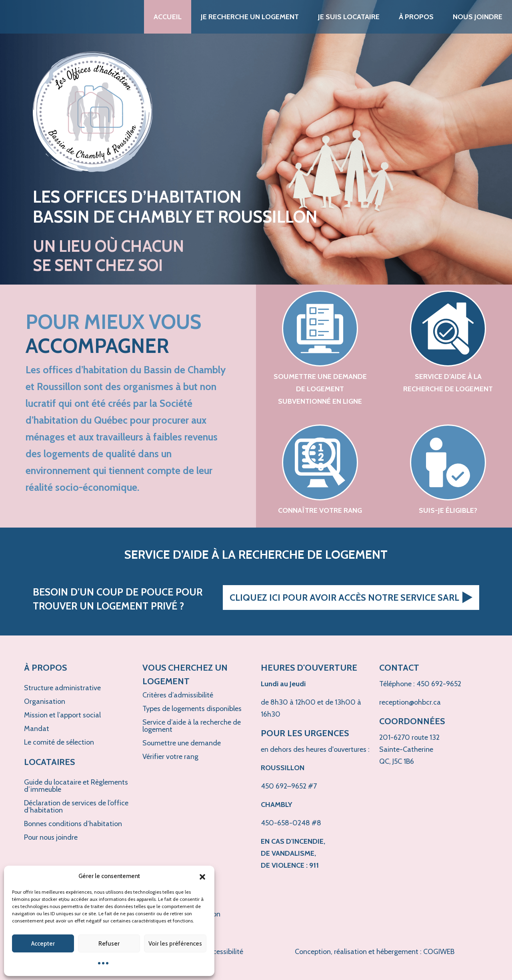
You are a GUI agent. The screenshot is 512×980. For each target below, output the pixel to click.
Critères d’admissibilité (178, 695)
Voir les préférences (175, 944)
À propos (416, 17)
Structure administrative (62, 688)
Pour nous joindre (51, 837)
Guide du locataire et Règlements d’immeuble (76, 786)
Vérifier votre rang (170, 757)
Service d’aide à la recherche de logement (192, 726)
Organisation (45, 701)
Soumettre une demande (182, 743)
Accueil (168, 17)
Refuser (109, 944)
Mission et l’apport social (62, 715)
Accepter (43, 944)
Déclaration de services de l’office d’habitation (76, 807)
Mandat (37, 729)
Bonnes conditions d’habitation (73, 824)
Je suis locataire (349, 17)
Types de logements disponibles (192, 709)
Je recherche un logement (250, 17)
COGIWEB (439, 952)
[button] (202, 876)
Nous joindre (478, 17)
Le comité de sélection (59, 742)
